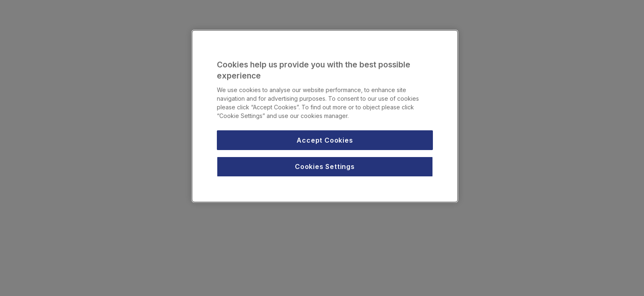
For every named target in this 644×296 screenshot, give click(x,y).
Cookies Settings (325, 166)
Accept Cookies (325, 140)
